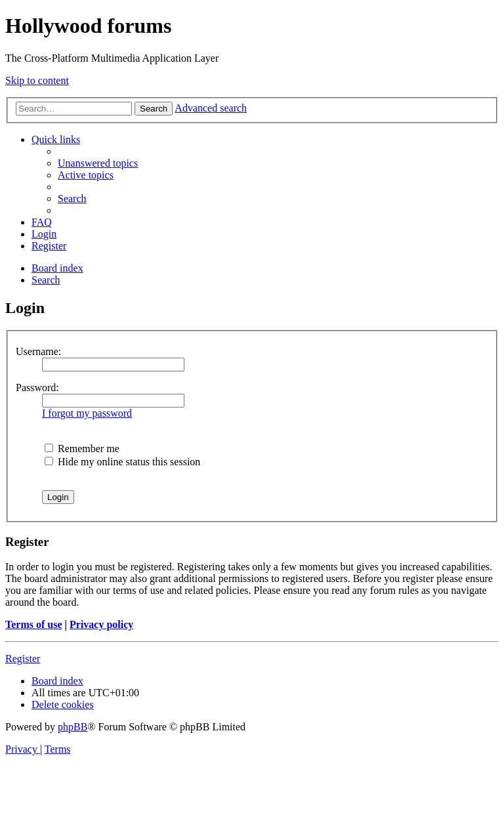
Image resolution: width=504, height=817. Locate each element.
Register (23, 659)
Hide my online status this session (122, 462)
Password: (37, 388)
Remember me (82, 449)
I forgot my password (87, 413)
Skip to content (37, 80)
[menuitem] (98, 163)
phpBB (73, 727)
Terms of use (34, 624)
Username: (38, 351)
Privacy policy (101, 624)
